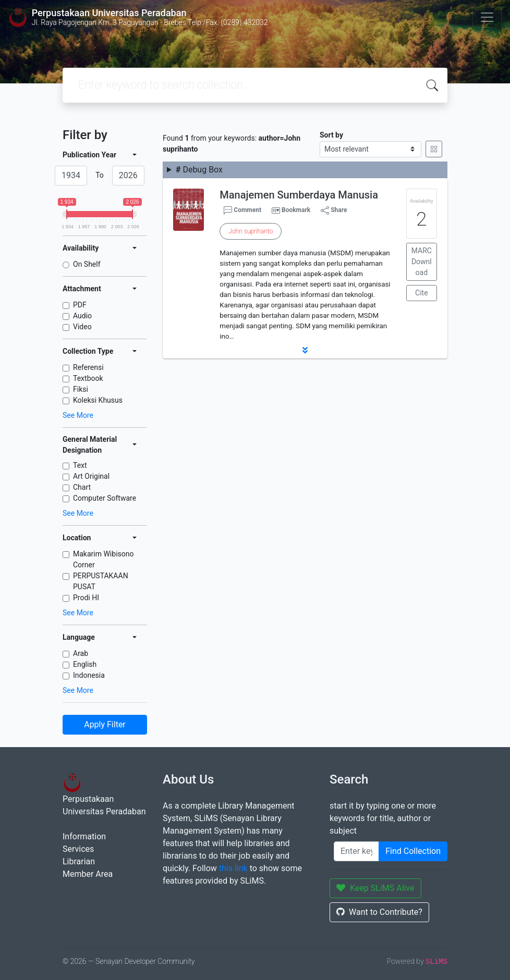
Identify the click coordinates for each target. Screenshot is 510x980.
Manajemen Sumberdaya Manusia (299, 195)
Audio (82, 316)
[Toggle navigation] (487, 17)
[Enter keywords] (356, 851)
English (85, 664)
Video (82, 327)
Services (78, 849)
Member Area (88, 874)
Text (80, 465)
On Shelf (87, 264)
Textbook (88, 378)
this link (233, 868)
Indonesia (89, 675)
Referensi (88, 367)
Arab (81, 653)
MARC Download (422, 262)
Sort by (331, 135)
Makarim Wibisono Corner (103, 559)
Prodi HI (86, 598)
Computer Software (105, 498)
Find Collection (413, 851)
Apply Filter (105, 724)
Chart (82, 487)
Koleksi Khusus (98, 400)
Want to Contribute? (379, 912)
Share (334, 210)
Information (84, 836)
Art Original (91, 476)
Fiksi (81, 389)
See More (78, 415)
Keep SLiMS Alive (375, 888)
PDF (80, 305)
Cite (422, 293)
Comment (242, 210)
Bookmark (296, 210)
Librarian (79, 861)
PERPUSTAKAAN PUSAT (101, 581)
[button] (305, 350)
